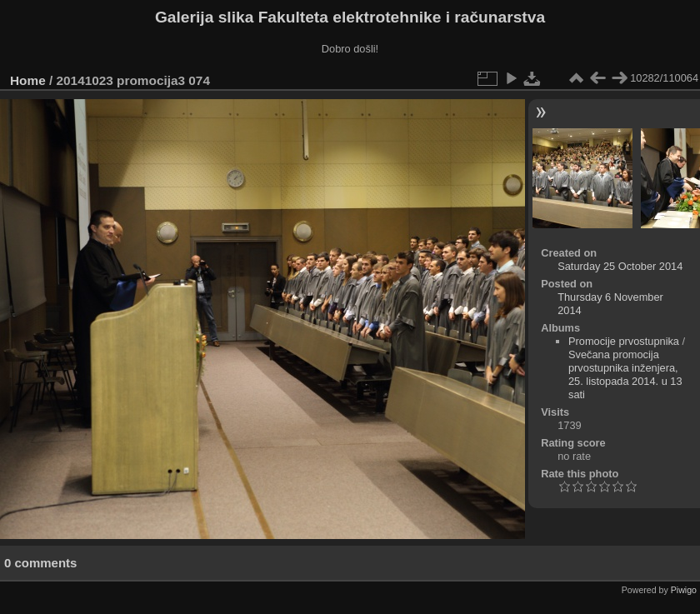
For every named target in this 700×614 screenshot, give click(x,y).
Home (28, 80)
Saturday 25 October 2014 (620, 266)
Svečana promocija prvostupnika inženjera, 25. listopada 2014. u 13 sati (625, 374)
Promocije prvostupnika (624, 341)
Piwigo (684, 590)
